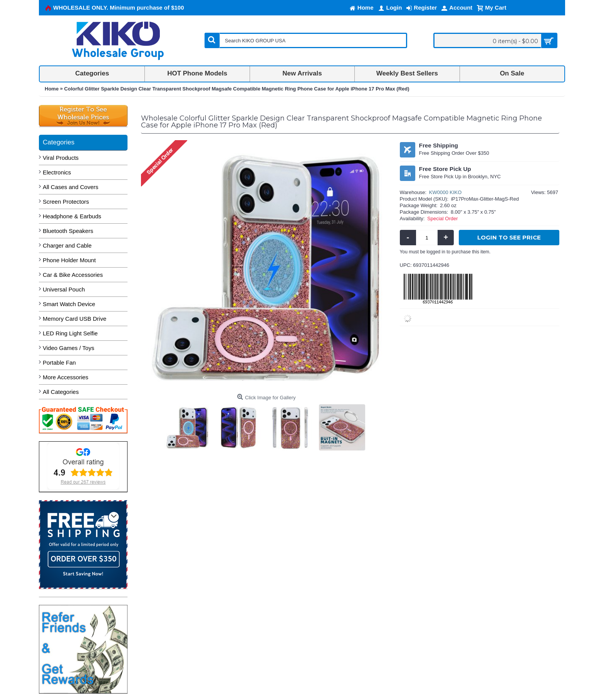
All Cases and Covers (70, 187)
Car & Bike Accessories (73, 275)
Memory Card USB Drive (75, 319)
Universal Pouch (64, 289)
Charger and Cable (67, 245)
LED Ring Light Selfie (70, 333)
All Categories (61, 392)
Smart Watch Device (69, 304)
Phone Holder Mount (69, 260)
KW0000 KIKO (445, 192)
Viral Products (61, 158)
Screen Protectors (66, 202)
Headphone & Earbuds (72, 216)
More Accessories (65, 377)
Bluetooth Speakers (68, 231)
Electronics (57, 172)
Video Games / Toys (69, 348)
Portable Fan (59, 363)
